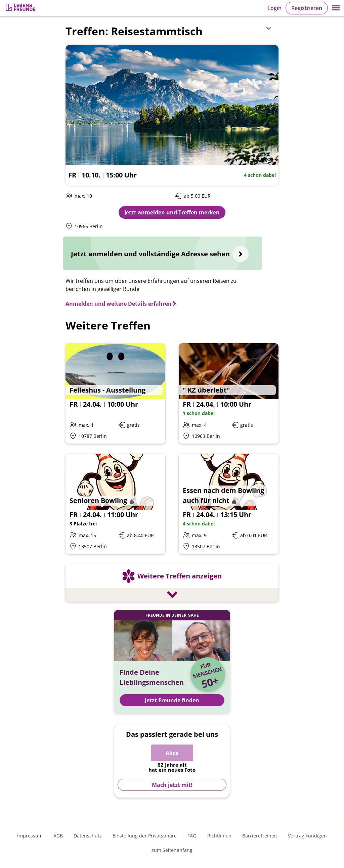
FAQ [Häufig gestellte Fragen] (192, 836)
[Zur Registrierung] (21, 8)
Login (274, 8)
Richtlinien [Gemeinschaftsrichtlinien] (219, 836)
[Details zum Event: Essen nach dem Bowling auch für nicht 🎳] (229, 504)
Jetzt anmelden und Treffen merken (172, 212)
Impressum (30, 836)
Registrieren (307, 8)
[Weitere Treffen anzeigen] (172, 584)
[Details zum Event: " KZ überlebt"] (229, 393)
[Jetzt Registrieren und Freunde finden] (172, 662)
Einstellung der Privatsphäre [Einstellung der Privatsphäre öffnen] (145, 836)
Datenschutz (88, 836)
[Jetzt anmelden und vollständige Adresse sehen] (162, 253)
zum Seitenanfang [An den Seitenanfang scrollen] (172, 850)
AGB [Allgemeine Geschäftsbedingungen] (58, 836)
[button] (336, 8)
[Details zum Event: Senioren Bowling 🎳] (115, 504)
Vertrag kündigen (307, 836)
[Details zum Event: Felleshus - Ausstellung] (115, 393)
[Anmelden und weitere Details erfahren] (121, 304)
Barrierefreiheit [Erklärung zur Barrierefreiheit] (260, 836)
